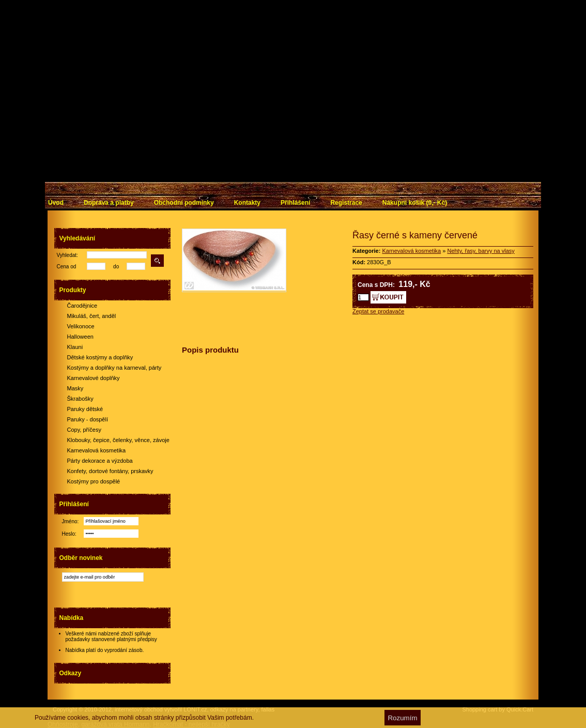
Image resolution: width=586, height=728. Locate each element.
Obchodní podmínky (184, 203)
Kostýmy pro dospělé (94, 481)
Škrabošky (80, 399)
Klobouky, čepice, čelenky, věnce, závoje (118, 440)
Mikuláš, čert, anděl (92, 316)
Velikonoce (81, 326)
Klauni (75, 347)
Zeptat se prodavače (378, 311)
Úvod (56, 203)
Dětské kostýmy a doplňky (100, 357)
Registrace (346, 203)
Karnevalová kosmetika (97, 450)
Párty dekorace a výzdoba (100, 461)
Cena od (67, 267)
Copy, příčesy (84, 430)
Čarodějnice (82, 306)
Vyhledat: (67, 255)
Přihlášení (295, 203)
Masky (75, 388)
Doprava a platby (109, 203)
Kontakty (247, 203)
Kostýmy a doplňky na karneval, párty (114, 368)
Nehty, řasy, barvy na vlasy (481, 251)
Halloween (80, 337)
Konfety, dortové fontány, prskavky (110, 471)
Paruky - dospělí (88, 419)
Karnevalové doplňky (94, 378)
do (116, 267)
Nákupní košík (415, 203)
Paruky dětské (85, 409)
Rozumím (402, 718)
